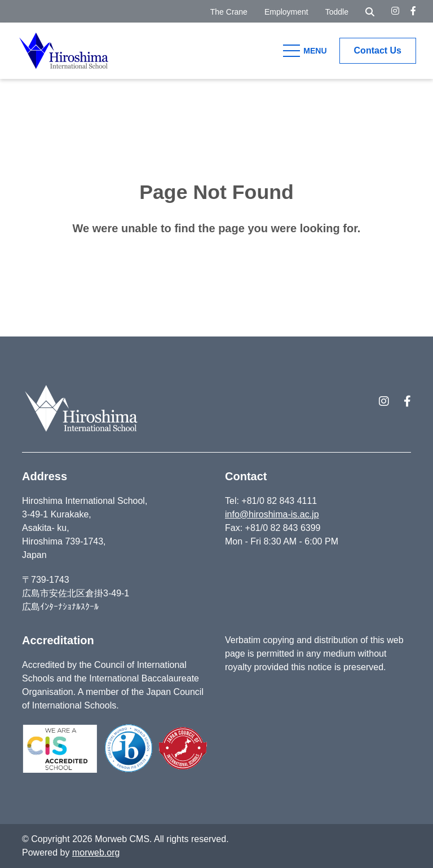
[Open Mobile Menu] (307, 51)
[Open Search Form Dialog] (370, 11)
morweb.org (96, 852)
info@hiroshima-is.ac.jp (272, 514)
